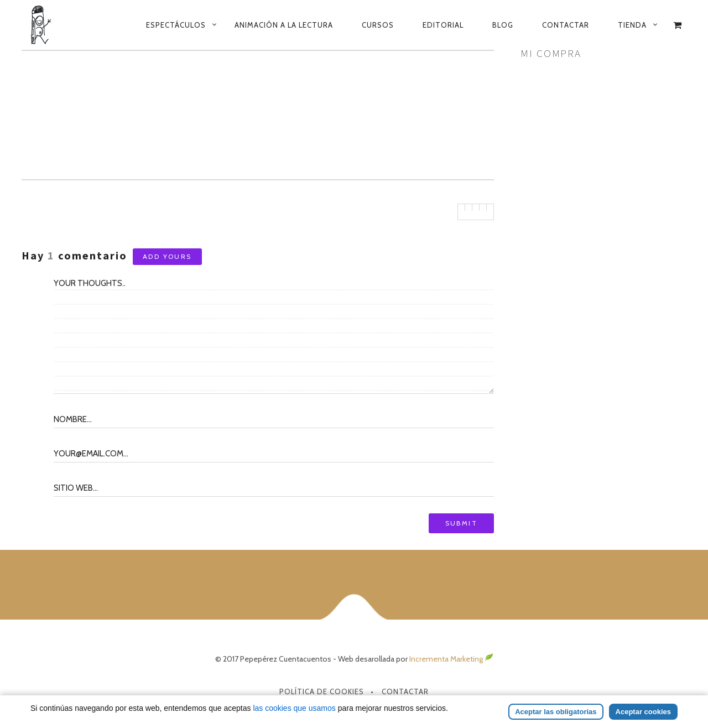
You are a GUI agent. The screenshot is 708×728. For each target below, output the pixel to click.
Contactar (566, 25)
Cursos (378, 25)
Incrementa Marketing (451, 659)
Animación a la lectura (284, 25)
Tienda (632, 25)
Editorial (443, 25)
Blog (503, 25)
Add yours (167, 256)
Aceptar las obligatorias (556, 712)
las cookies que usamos (294, 708)
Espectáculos (176, 25)
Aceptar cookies (643, 712)
